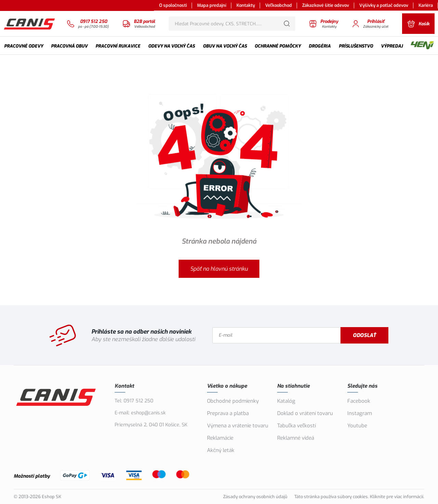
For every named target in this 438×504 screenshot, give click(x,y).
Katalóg (286, 401)
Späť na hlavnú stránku (219, 269)
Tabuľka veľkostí (297, 426)
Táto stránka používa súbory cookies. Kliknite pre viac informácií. (359, 497)
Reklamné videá (296, 438)
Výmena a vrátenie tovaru (238, 426)
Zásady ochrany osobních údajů (255, 497)
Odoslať (364, 335)
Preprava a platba (228, 413)
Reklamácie (220, 438)
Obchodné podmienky (233, 401)
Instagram (360, 413)
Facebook (359, 401)
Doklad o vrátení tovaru (305, 413)
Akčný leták (221, 450)
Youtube (357, 426)
